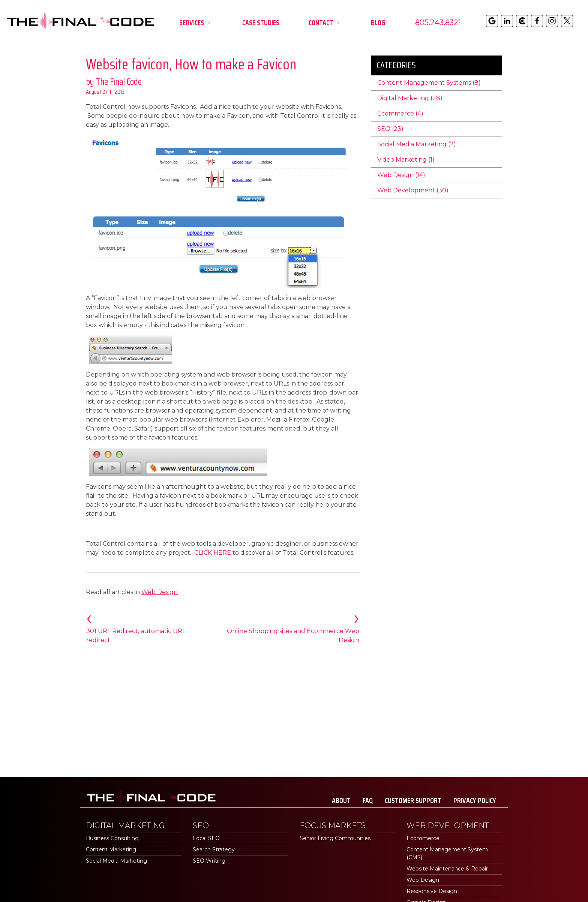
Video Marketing (406, 160)
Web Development (413, 190)
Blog (378, 23)
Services (196, 23)
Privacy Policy (475, 800)
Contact (325, 23)
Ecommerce (400, 113)
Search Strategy (214, 849)
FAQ (368, 800)
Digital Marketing (410, 98)
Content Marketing (111, 849)
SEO (390, 129)
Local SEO (206, 838)
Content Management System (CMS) (447, 853)
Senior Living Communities (335, 838)
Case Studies (261, 23)
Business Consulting (112, 838)
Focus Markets (333, 825)
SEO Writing (209, 861)
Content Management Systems (429, 83)
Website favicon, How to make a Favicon (191, 64)
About (341, 800)
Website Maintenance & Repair (447, 869)
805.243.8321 (438, 23)
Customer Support (413, 800)
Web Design (160, 592)
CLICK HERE (213, 553)
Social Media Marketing (417, 144)
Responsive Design (432, 891)
